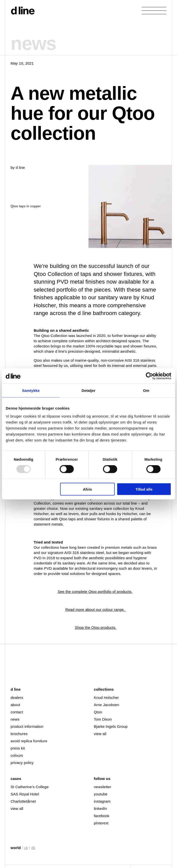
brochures (19, 734)
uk (26, 848)
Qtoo (98, 712)
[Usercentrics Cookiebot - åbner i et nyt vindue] (149, 376)
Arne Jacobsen (106, 705)
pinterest (101, 823)
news (15, 719)
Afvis (87, 489)
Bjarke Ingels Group (111, 726)
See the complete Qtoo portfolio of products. (95, 592)
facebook (101, 816)
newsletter (102, 787)
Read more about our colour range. (96, 609)
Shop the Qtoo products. (95, 627)
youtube (100, 794)
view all (100, 734)
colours (17, 755)
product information (27, 726)
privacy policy (22, 763)
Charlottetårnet (23, 801)
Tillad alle (144, 489)
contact (17, 712)
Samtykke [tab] (31, 390)
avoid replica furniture (29, 741)
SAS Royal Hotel (25, 794)
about (15, 705)
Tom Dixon (103, 719)
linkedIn (100, 809)
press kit (18, 748)
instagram (102, 801)
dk (33, 848)
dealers (17, 698)
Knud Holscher (106, 698)
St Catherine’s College (30, 787)
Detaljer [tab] (88, 390)
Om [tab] (146, 390)
